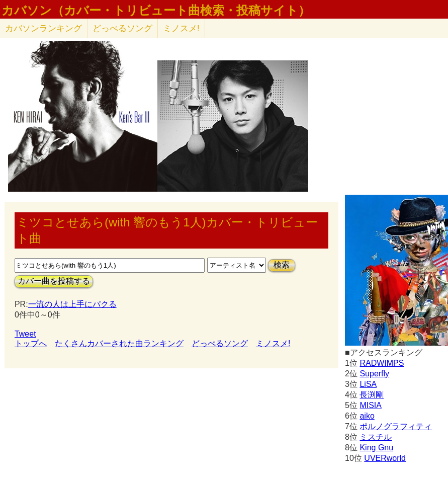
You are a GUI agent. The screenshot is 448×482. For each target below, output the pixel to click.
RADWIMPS (382, 363)
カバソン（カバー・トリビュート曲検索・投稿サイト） (156, 11)
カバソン (43, 28)
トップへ (31, 343)
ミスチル (376, 437)
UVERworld (385, 458)
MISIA (371, 405)
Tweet (25, 334)
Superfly (374, 374)
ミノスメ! (181, 28)
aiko (367, 416)
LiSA (368, 384)
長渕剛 (372, 395)
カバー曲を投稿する (54, 281)
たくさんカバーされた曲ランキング (119, 343)
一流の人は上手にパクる (72, 304)
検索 (282, 265)
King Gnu (376, 448)
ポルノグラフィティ (396, 426)
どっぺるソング (122, 28)
